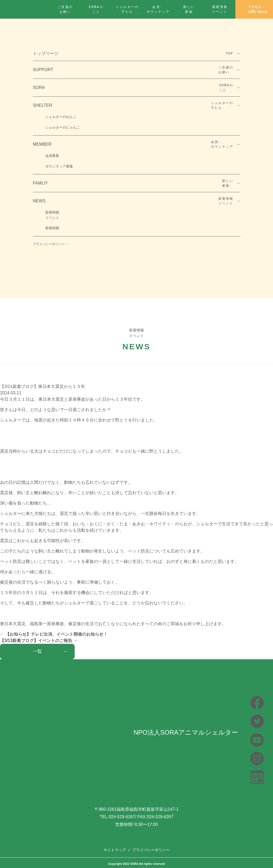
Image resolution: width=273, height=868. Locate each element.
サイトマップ (115, 850)
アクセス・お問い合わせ (254, 9)
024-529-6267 (122, 817)
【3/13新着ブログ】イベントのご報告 (36, 640)
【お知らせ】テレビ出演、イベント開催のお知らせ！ (57, 634)
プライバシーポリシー (151, 850)
